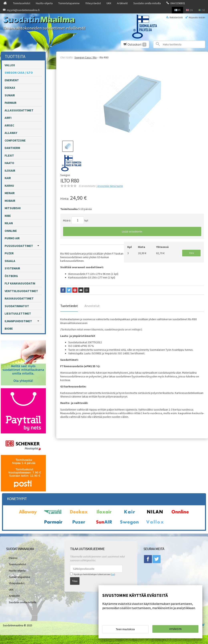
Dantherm (12, 148)
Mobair (10, 201)
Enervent (12, 80)
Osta (191, 252)
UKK (109, 3)
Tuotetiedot (69, 306)
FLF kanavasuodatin (20, 283)
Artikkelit (122, 3)
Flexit (9, 155)
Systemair (12, 268)
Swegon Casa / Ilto (19, 73)
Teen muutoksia (125, 630)
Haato (9, 163)
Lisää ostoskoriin (132, 231)
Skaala (10, 261)
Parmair (11, 103)
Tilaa (75, 580)
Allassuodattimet (19, 110)
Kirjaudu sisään (197, 17)
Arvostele (110, 186)
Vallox (10, 65)
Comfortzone (15, 140)
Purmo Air (12, 238)
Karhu (9, 186)
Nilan (9, 223)
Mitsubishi (13, 208)
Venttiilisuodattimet (21, 291)
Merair (10, 193)
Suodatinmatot (17, 306)
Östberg (11, 276)
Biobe (9, 329)
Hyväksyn (175, 630)
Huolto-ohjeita (44, 3)
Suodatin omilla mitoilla (147, 3)
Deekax (10, 88)
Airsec (9, 125)
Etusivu (11, 557)
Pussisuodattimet (19, 246)
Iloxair (10, 171)
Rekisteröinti (176, 17)
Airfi (8, 118)
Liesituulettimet (18, 313)
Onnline (11, 231)
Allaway (11, 133)
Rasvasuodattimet (19, 298)
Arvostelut (92, 306)
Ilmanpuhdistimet (18, 321)
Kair (8, 178)
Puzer (9, 253)
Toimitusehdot (22, 3)
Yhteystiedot (93, 3)
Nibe (8, 216)
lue (113, 574)
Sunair (10, 95)
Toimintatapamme (69, 3)
